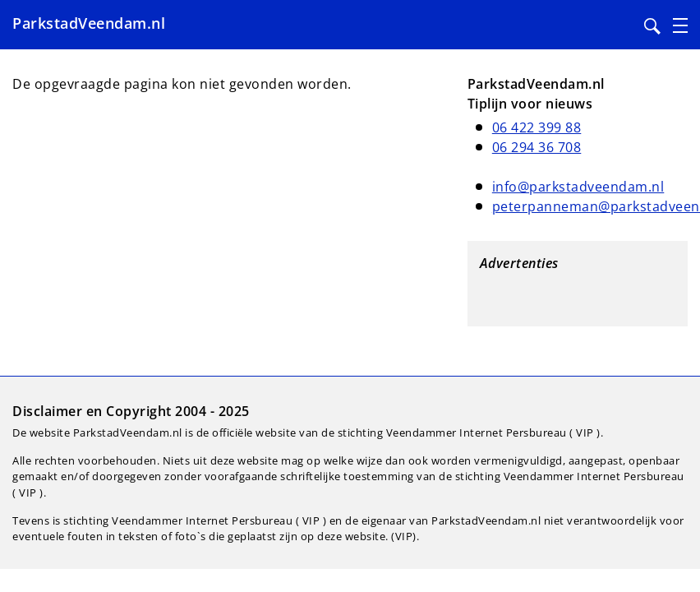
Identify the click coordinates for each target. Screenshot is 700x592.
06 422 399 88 (537, 127)
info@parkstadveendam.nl (578, 187)
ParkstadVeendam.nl (89, 23)
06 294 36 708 (537, 147)
